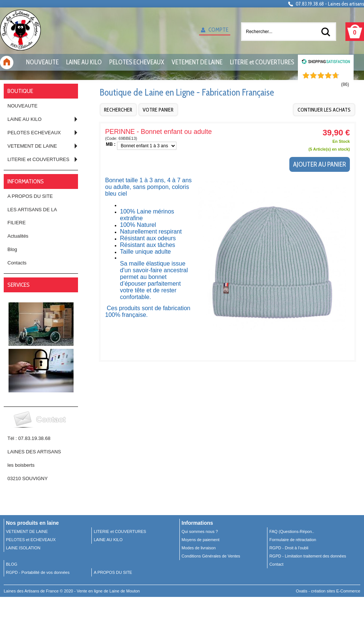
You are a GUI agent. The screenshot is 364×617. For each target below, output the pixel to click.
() (345, 84)
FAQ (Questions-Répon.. (292, 531)
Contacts (17, 263)
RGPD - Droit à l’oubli (289, 548)
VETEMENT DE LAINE (197, 62)
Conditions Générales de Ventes (211, 556)
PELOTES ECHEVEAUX (137, 62)
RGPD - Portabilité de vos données (38, 572)
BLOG (12, 564)
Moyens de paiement (201, 540)
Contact (276, 564)
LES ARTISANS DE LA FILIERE (32, 216)
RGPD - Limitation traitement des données (308, 556)
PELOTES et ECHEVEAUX (31, 540)
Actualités (18, 236)
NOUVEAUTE (42, 62)
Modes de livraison (199, 548)
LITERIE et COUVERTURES (262, 62)
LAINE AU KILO (84, 62)
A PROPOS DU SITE (30, 196)
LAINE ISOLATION (23, 548)
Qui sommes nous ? (200, 531)
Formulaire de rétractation (293, 540)
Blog (12, 249)
